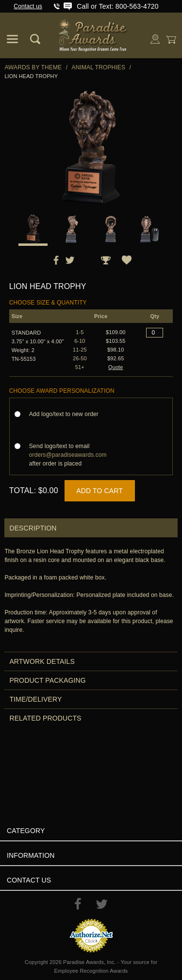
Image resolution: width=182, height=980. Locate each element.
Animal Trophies (99, 67)
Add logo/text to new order (67, 414)
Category (26, 831)
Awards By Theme (33, 67)
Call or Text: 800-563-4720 (117, 6)
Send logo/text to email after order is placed (68, 455)
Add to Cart (99, 491)
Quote (116, 367)
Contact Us (29, 880)
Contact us (28, 6)
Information (31, 855)
